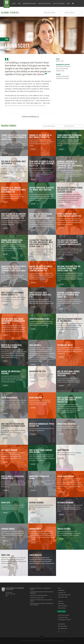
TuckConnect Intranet (64, 620)
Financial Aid (62, 593)
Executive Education (45, 3)
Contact (60, 601)
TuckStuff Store (63, 617)
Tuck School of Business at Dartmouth (7, 4)
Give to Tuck (62, 611)
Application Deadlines (64, 595)
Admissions (61, 590)
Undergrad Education (30, 3)
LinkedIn (61, 632)
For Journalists (63, 628)
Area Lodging (62, 608)
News (69, 3)
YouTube (64, 632)
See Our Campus (63, 606)
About (14, 3)
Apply (60, 588)
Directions (61, 604)
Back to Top (42, 638)
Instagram (59, 632)
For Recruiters (63, 626)
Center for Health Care (37, 598)
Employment (62, 624)
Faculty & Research (59, 3)
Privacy (61, 641)
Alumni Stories (10, 13)
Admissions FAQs (63, 597)
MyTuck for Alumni (63, 615)
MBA (20, 3)
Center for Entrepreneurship (39, 595)
